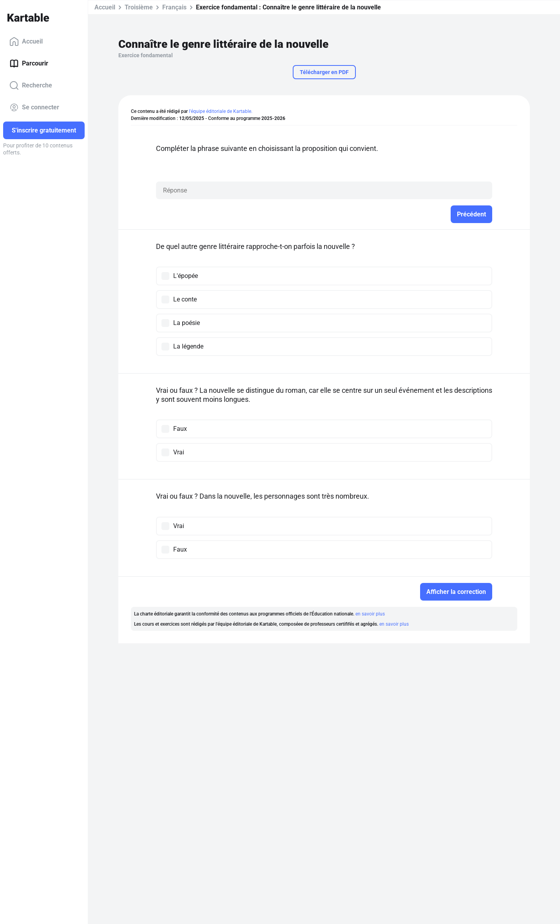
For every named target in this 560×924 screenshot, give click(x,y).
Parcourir (29, 64)
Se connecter (34, 107)
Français (174, 7)
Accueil (26, 42)
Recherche (31, 85)
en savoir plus (370, 614)
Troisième (139, 7)
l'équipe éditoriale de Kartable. (221, 111)
